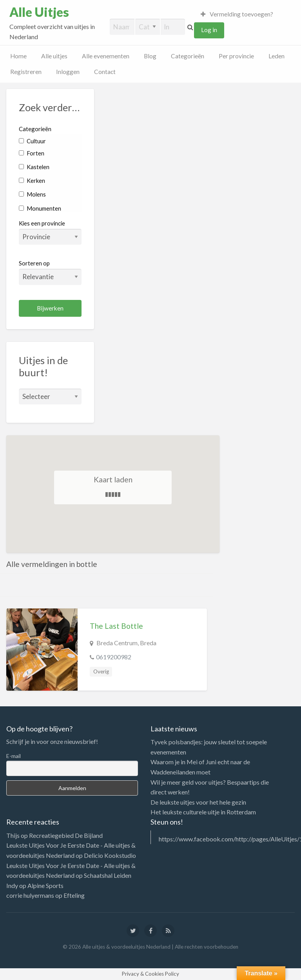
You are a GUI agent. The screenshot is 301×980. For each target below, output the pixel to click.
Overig (101, 671)
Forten (32, 153)
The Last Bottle (116, 626)
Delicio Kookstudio (110, 855)
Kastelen (34, 167)
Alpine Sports (45, 885)
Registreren (26, 72)
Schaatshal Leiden (108, 875)
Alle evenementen (106, 56)
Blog (150, 56)
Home (18, 56)
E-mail (14, 756)
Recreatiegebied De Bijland (66, 835)
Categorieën (188, 56)
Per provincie (236, 56)
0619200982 (114, 657)
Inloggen (68, 72)
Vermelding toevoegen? (237, 14)
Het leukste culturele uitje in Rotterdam (203, 812)
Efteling (74, 895)
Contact (105, 72)
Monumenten (40, 208)
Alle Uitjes (39, 12)
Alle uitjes (54, 56)
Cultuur (32, 141)
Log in (209, 30)
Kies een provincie (42, 223)
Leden (277, 56)
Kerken (32, 180)
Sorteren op (50, 272)
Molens (32, 194)
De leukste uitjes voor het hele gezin (198, 802)
